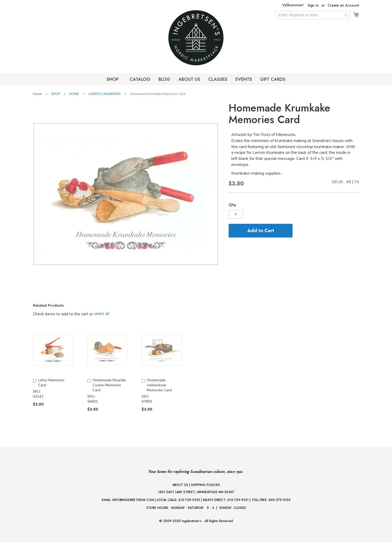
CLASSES (218, 79)
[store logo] (196, 38)
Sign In (313, 5)
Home (37, 94)
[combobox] (313, 15)
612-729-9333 (189, 500)
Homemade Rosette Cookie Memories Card (109, 385)
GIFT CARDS (273, 79)
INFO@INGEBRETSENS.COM (133, 500)
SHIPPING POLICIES (205, 485)
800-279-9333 (280, 500)
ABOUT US (189, 79)
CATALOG (140, 79)
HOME (74, 94)
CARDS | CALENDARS (104, 94)
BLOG (164, 79)
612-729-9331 (238, 500)
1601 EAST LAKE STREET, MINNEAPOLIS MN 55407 (196, 492)
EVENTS (244, 79)
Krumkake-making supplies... (257, 173)
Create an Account (343, 5)
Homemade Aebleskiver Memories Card (159, 385)
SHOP (113, 79)
